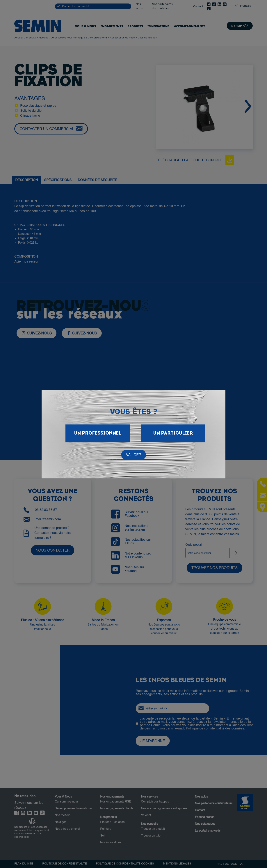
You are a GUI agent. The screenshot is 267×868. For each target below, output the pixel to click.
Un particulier (173, 433)
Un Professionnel (98, 433)
